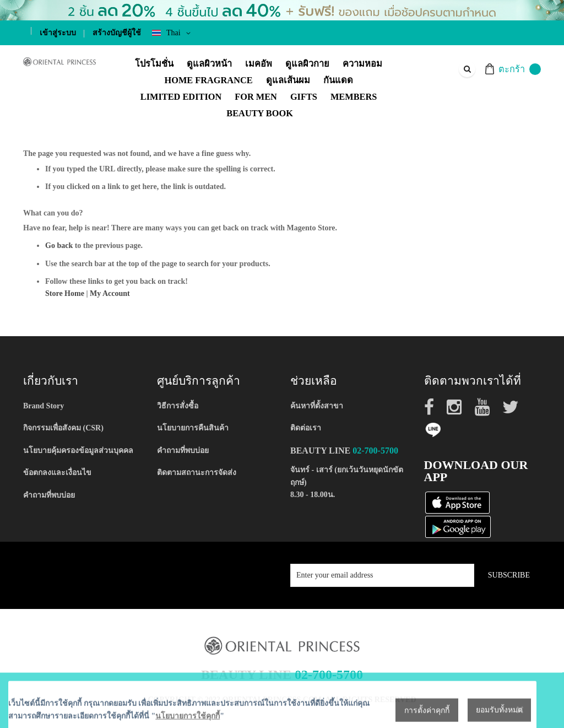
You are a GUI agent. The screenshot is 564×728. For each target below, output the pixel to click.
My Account (110, 293)
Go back (59, 246)
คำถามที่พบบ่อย (49, 495)
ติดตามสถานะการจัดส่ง (197, 473)
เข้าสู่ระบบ (58, 33)
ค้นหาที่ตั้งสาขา (317, 406)
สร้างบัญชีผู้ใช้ (117, 33)
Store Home (65, 293)
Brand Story (44, 406)
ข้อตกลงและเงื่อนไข (57, 473)
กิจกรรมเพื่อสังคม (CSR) (63, 428)
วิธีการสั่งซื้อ (178, 406)
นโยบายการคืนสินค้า (193, 428)
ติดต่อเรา (306, 428)
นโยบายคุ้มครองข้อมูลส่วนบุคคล (78, 451)
